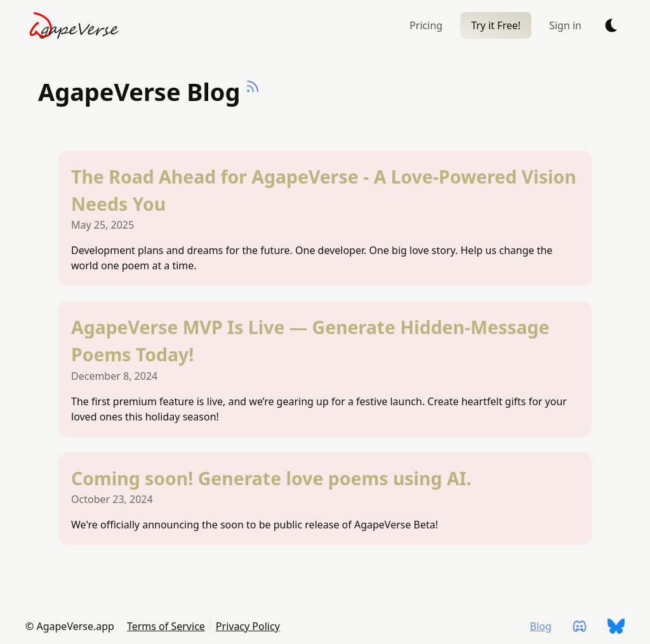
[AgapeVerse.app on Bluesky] (616, 626)
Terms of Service (166, 626)
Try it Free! (496, 25)
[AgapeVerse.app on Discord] (580, 626)
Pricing (426, 25)
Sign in (565, 25)
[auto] (612, 25)
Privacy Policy (248, 626)
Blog (541, 626)
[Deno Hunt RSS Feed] (253, 102)
